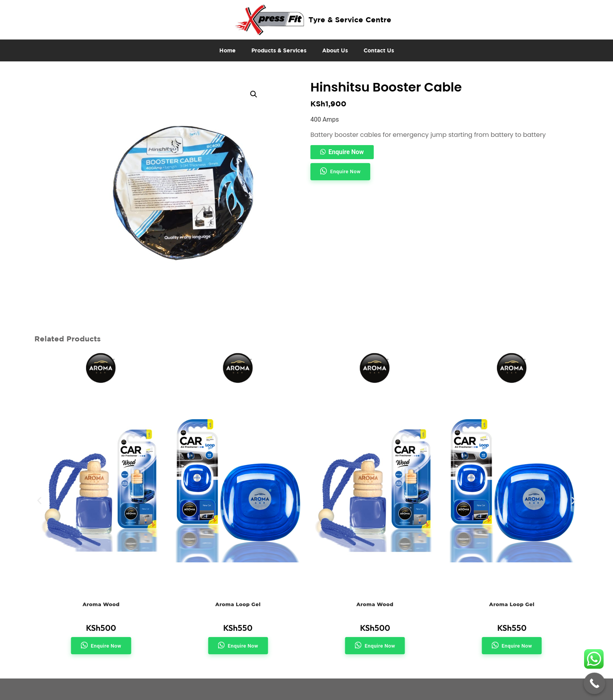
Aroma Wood (101, 604)
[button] (254, 94)
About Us (335, 50)
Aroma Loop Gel (238, 604)
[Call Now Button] (594, 683)
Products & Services (279, 50)
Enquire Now (346, 152)
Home (228, 50)
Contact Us (379, 50)
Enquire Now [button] (345, 171)
